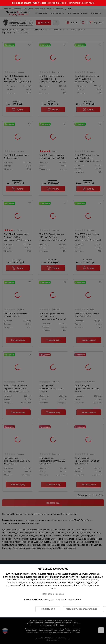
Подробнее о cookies (53, 594)
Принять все (48, 609)
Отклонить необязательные (82, 609)
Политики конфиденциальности (57, 580)
